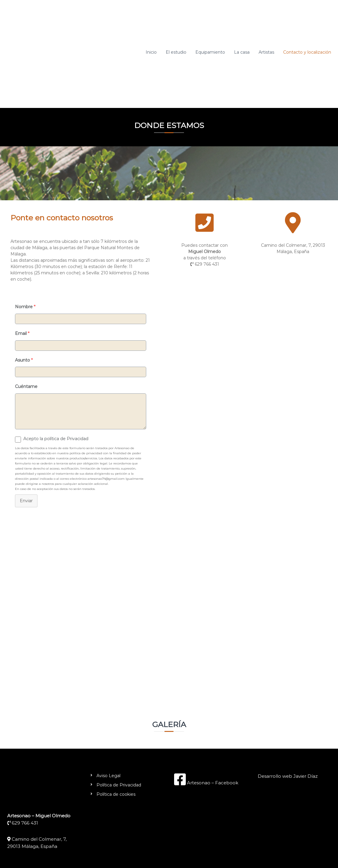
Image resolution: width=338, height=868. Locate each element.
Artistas (266, 52)
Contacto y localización (307, 52)
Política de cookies (116, 794)
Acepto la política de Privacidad (56, 439)
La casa (242, 52)
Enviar (26, 501)
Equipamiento (210, 52)
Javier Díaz (305, 776)
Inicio (151, 52)
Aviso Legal (108, 776)
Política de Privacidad (119, 785)
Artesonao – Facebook (212, 783)
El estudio (176, 52)
